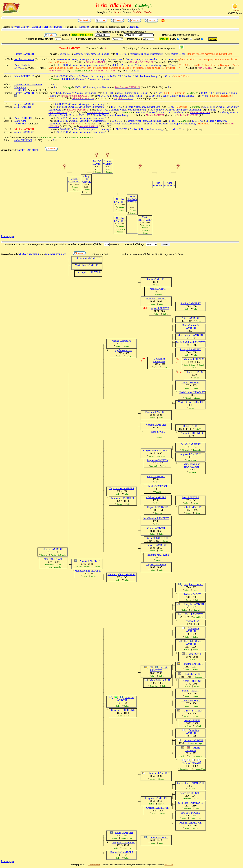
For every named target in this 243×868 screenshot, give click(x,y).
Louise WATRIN (108, 163)
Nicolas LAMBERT (120, 201)
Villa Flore (169, 865)
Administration (94, 865)
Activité (185, 39)
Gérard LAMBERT (74, 180)
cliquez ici (133, 27)
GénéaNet (84, 27)
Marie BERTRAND (145, 218)
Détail (197, 39)
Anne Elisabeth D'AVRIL (132, 199)
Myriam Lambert (21, 27)
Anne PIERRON (169, 184)
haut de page (8, 236)
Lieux (173, 39)
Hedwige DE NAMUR (86, 179)
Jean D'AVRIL (158, 184)
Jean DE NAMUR (97, 163)
